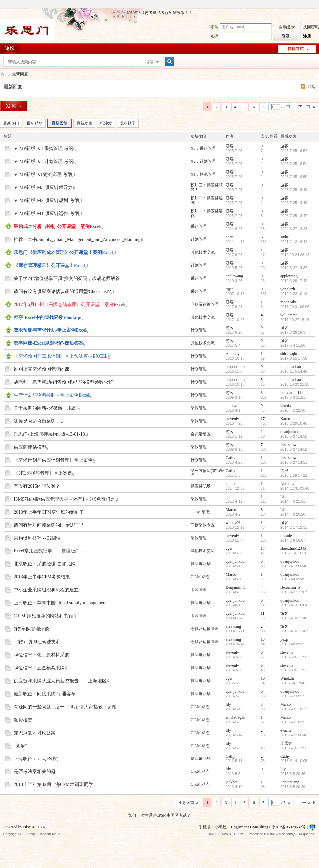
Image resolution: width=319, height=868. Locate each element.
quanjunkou (290, 432)
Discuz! (30, 827)
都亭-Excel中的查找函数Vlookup (47, 317)
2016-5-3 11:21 (293, 397)
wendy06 (233, 523)
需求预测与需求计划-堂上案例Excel (50, 330)
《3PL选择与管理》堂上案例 (43, 473)
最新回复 (20, 74)
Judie (285, 237)
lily (228, 704)
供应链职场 (201, 486)
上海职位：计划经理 (35, 759)
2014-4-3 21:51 (293, 501)
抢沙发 (106, 123)
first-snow (289, 445)
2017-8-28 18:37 (294, 332)
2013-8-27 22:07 (294, 592)
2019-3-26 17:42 (294, 281)
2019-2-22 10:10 (294, 294)
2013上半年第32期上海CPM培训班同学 (53, 785)
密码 (214, 36)
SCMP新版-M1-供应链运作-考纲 (46, 214)
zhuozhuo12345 (293, 548)
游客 (230, 146)
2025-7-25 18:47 (294, 216)
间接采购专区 (203, 525)
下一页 (304, 107)
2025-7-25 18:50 (294, 177)
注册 (307, 36)
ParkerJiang (290, 782)
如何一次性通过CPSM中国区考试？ (159, 815)
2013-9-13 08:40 (294, 566)
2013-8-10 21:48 (294, 618)
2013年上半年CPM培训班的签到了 (49, 512)
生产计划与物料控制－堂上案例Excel (52, 395)
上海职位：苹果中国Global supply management (60, 603)
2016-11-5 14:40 (294, 371)
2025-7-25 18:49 (294, 190)
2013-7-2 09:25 (293, 696)
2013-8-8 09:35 (293, 644)
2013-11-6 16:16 (294, 553)
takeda (231, 406)
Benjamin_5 (235, 587)
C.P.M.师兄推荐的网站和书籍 (43, 616)
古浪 (284, 471)
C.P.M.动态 (200, 512)
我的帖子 (128, 123)
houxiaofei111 (292, 393)
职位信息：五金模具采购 (39, 668)
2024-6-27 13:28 (294, 229)
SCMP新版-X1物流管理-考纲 (43, 175)
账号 (214, 27)
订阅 (311, 87)
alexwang (233, 626)
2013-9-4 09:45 (293, 579)
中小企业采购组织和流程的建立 (46, 590)
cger (229, 237)
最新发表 (84, 123)
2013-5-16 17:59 (294, 748)
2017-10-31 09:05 (295, 307)
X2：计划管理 (203, 161)
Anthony (233, 354)
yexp (284, 639)
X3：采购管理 (203, 148)
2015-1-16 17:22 (294, 475)
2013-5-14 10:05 (294, 761)
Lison (285, 497)
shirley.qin (289, 354)
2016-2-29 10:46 (294, 423)
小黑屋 (221, 827)
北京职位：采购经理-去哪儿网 (45, 564)
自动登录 (284, 27)
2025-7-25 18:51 (294, 164)
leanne (231, 484)
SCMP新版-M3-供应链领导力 (43, 188)
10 (263, 678)
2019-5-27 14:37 (294, 268)
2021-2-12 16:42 (294, 242)
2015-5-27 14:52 (294, 449)
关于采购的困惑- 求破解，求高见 (48, 408)
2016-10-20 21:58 (295, 384)
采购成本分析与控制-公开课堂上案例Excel (57, 226)
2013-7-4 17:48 (293, 683)
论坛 (10, 48)
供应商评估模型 (30, 447)
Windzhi (287, 678)
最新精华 (35, 123)
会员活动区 (201, 434)
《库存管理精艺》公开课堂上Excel (49, 265)
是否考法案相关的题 (35, 772)
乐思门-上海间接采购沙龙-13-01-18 (49, 434)
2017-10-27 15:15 (295, 320)
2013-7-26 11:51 (294, 670)
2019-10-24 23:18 (295, 255)
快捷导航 (296, 49)
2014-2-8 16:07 (293, 540)
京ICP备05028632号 (289, 827)
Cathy (230, 458)
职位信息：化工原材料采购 (42, 655)
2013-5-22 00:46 (294, 735)
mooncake (289, 302)
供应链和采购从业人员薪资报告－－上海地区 (60, 681)
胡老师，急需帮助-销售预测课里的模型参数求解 (63, 382)
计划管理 (199, 239)
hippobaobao (236, 367)
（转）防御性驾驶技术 (37, 642)
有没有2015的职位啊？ (37, 486)
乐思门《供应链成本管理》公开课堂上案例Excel (63, 252)
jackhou (232, 782)
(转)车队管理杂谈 (31, 629)
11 (263, 613)
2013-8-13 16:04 (294, 605)
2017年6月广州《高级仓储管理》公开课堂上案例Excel (69, 304)
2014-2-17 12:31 (294, 527)
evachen (287, 730)
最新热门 (11, 123)
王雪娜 (286, 743)
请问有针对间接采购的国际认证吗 (49, 525)
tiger (229, 289)
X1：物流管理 (203, 174)
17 (263, 419)
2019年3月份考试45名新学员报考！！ (159, 13)
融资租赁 (23, 720)
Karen (285, 419)
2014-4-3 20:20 (293, 514)
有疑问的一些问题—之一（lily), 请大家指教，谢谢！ (67, 707)
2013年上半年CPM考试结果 (42, 577)
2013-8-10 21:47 (294, 631)
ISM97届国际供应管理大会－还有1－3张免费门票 (64, 499)
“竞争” (20, 746)
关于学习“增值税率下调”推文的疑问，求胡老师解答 (67, 278)
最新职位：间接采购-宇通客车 (45, 694)
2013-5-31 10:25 (294, 709)
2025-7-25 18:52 (294, 151)
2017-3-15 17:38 (294, 358)
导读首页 (190, 803)
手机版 (205, 827)
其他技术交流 (203, 252)
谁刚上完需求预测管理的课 (42, 369)
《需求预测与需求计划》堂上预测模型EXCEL (61, 356)
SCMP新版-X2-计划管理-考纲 (44, 162)
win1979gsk (235, 717)
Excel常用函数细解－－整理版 (45, 551)
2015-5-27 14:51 (294, 462)
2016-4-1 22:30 (293, 410)
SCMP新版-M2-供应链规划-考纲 (46, 201)
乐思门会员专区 (3, 74)
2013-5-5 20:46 (293, 774)
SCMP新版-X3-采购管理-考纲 (44, 149)
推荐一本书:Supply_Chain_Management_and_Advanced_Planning (77, 239)
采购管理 (199, 226)
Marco (231, 510)
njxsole (286, 536)
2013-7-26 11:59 (294, 657)
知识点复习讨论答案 (35, 733)
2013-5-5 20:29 (293, 787)
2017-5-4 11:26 (293, 345)
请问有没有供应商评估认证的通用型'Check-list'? (62, 291)
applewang (234, 276)
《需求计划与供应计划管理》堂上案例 (53, 460)
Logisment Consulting (250, 827)
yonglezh (288, 289)
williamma (289, 315)
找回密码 (311, 27)
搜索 (149, 62)
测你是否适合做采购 (35, 421)
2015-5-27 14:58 (294, 436)
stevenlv (232, 419)
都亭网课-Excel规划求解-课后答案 (49, 343)
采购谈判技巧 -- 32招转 (37, 538)
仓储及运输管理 (205, 304)
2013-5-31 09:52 (294, 722)
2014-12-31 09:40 (295, 488)
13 (263, 639)
